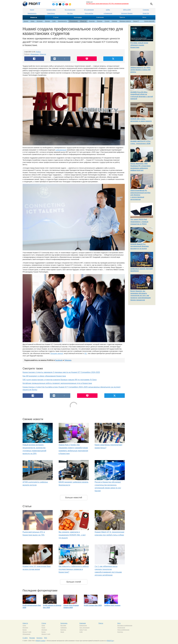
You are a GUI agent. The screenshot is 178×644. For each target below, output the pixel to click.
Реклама (32, 638)
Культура (92, 21)
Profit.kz (38, 52)
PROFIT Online (40, 641)
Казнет (32, 10)
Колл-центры (89, 13)
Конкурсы (63, 630)
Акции (62, 632)
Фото (144, 17)
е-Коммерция (108, 13)
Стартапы (146, 10)
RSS (46, 638)
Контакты (40, 638)
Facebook (59, 360)
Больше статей (74, 582)
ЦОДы (108, 10)
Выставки (63, 625)
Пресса (122, 17)
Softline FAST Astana (112, 605)
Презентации (121, 628)
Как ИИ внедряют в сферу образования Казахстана (44, 376)
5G (86, 353)
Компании (100, 17)
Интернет (40, 21)
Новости (34, 17)
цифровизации (61, 150)
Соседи (107, 21)
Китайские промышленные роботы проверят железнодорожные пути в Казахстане (57, 383)
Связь (32, 21)
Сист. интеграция (84, 628)
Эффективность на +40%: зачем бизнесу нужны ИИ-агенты (141, 70)
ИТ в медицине (89, 10)
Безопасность (32, 13)
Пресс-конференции (123, 630)
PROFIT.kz (110, 641)
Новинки (114, 21)
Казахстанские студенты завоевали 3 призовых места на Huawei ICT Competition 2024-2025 (61, 372)
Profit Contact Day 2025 (93, 605)
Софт (54, 21)
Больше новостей (74, 498)
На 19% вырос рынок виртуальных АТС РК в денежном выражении (107, 4)
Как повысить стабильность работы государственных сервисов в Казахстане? (74, 569)
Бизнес (26, 21)
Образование (73, 21)
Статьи (56, 17)
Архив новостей (149, 21)
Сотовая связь (51, 10)
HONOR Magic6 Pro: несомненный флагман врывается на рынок (140, 246)
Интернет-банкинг (127, 13)
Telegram (68, 360)
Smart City (146, 13)
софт (30, 632)
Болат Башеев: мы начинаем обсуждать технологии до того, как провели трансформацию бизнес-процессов (141, 295)
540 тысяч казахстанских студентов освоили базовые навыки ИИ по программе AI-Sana (60, 380)
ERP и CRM (127, 10)
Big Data (70, 13)
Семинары (64, 628)
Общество (83, 21)
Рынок (43, 628)
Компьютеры (83, 625)
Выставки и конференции (125, 625)
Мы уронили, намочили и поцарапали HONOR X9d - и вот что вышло (72, 535)
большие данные (57, 353)
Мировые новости (125, 21)
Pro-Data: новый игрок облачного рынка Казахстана (139, 45)
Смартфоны (51, 13)
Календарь (78, 17)
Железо (48, 21)
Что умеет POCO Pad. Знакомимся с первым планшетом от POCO (139, 222)
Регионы (100, 21)
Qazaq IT (136, 21)
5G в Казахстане (70, 10)
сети (86, 630)
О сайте (25, 638)
